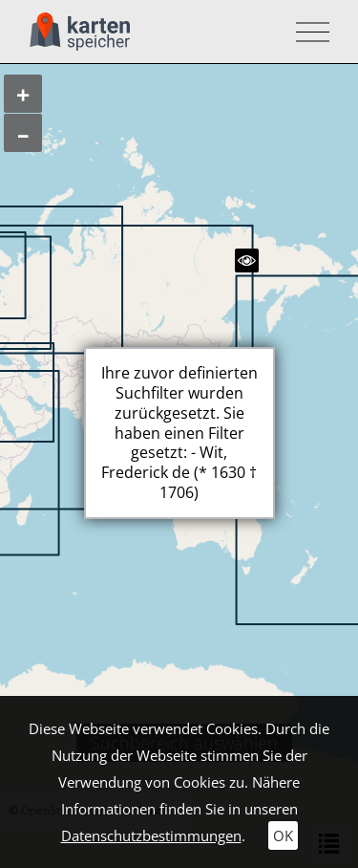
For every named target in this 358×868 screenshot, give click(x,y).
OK (283, 835)
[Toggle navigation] (307, 32)
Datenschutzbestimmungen (151, 835)
